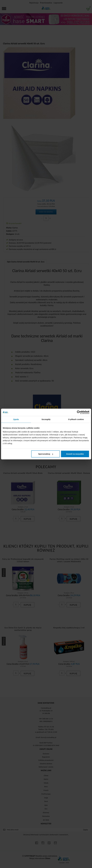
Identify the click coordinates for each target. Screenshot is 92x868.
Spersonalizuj (46, 454)
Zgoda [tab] (16, 419)
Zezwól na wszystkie (75, 454)
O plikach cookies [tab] (76, 419)
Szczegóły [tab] (46, 419)
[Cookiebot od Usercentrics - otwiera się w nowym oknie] (79, 412)
